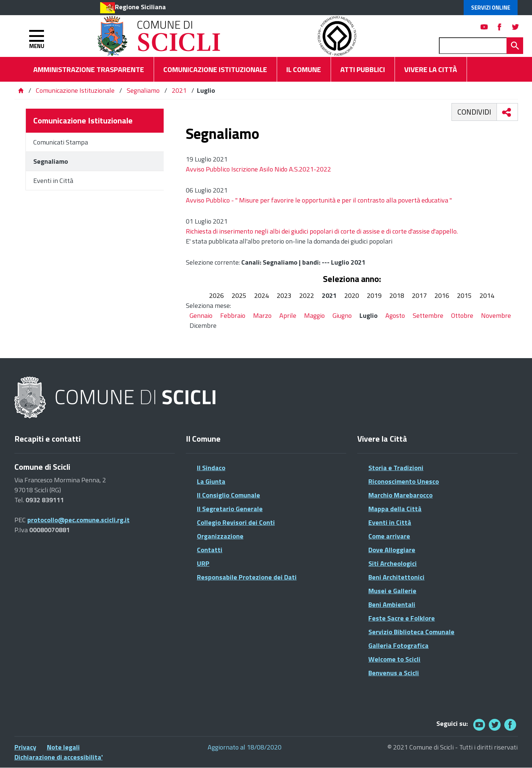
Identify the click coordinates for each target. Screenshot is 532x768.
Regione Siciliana (140, 7)
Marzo (262, 315)
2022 (307, 295)
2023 (284, 295)
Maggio (314, 315)
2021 (179, 90)
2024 (262, 295)
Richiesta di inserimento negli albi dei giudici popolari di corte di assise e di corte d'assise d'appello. (322, 231)
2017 (419, 295)
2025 (239, 295)
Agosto (395, 315)
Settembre (428, 315)
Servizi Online (491, 8)
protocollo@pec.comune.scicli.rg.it (79, 520)
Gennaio (201, 315)
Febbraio (233, 315)
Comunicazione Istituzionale (75, 90)
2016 (442, 295)
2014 (487, 295)
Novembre (496, 315)
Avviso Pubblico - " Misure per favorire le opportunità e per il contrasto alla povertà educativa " (319, 200)
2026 (216, 295)
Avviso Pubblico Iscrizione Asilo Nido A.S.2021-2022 (258, 169)
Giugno (342, 315)
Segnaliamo (143, 90)
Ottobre (462, 315)
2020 (352, 295)
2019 (374, 295)
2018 (397, 295)
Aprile (288, 315)
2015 (464, 295)
